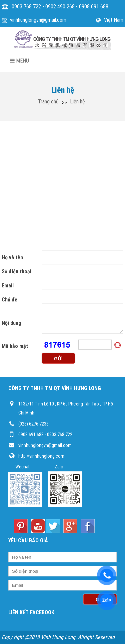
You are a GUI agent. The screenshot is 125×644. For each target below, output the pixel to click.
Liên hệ (77, 102)
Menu (19, 61)
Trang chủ (48, 102)
